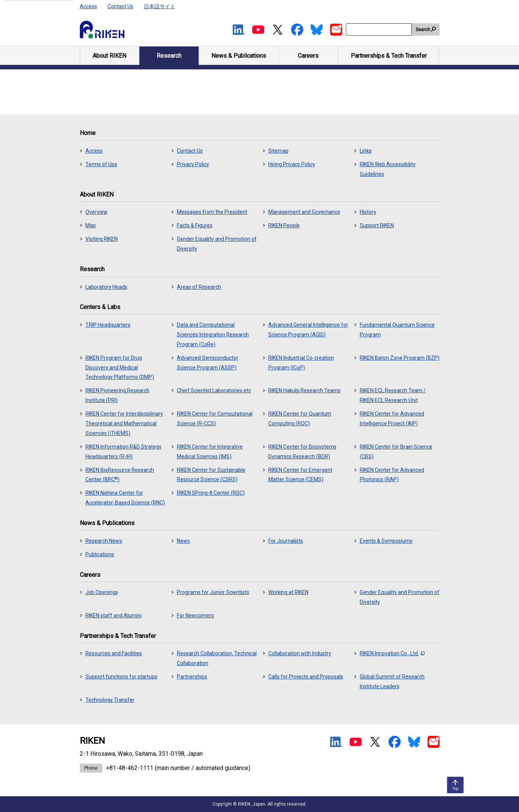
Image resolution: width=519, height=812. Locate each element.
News (183, 541)
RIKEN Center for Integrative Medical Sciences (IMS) (210, 452)
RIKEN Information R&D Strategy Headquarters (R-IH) (123, 452)
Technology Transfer (110, 700)
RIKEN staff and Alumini (114, 615)
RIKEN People (284, 225)
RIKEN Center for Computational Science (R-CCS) (215, 419)
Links (366, 151)
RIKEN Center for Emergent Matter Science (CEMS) (300, 475)
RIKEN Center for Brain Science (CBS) (396, 452)
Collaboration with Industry (300, 653)
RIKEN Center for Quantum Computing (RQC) (300, 419)
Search (423, 30)
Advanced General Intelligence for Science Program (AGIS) (308, 330)
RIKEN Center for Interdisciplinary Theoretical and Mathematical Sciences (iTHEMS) (124, 423)
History (368, 212)
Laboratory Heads (106, 287)
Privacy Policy (193, 164)
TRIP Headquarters (108, 325)
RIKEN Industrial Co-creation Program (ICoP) (301, 363)
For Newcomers (195, 615)
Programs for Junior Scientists (213, 592)
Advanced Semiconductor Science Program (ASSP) (208, 363)
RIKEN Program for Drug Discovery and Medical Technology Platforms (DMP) (120, 368)
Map (91, 225)
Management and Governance (304, 212)
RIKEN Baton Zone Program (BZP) (400, 358)
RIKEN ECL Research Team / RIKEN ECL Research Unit (393, 395)
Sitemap (278, 151)
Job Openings (102, 592)
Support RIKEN (377, 225)
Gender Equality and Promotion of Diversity (217, 244)
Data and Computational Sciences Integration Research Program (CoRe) (213, 335)
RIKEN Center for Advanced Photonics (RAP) (392, 475)
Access (88, 6)
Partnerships (192, 677)
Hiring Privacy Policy (292, 164)
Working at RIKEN (288, 592)
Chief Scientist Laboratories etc (214, 390)
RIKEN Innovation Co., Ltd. (392, 653)
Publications (100, 554)
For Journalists (286, 541)
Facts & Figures (195, 225)
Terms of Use (101, 164)
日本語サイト (160, 6)
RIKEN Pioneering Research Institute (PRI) (117, 395)
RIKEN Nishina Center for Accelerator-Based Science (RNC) (125, 498)
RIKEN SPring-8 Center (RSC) (211, 493)
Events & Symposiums (386, 541)
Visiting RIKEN (102, 239)
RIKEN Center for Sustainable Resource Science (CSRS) (211, 475)
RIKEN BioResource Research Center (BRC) (120, 475)
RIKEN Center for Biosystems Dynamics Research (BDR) (302, 452)
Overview (96, 212)
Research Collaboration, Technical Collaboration (217, 658)
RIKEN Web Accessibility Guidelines (388, 169)
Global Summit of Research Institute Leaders (392, 681)
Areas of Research (199, 287)
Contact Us (120, 6)
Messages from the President (212, 212)
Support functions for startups (121, 677)
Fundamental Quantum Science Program (397, 330)
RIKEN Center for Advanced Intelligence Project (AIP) (392, 419)
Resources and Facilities (114, 653)
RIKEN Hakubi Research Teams (304, 390)
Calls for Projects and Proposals (306, 677)
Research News (104, 541)
